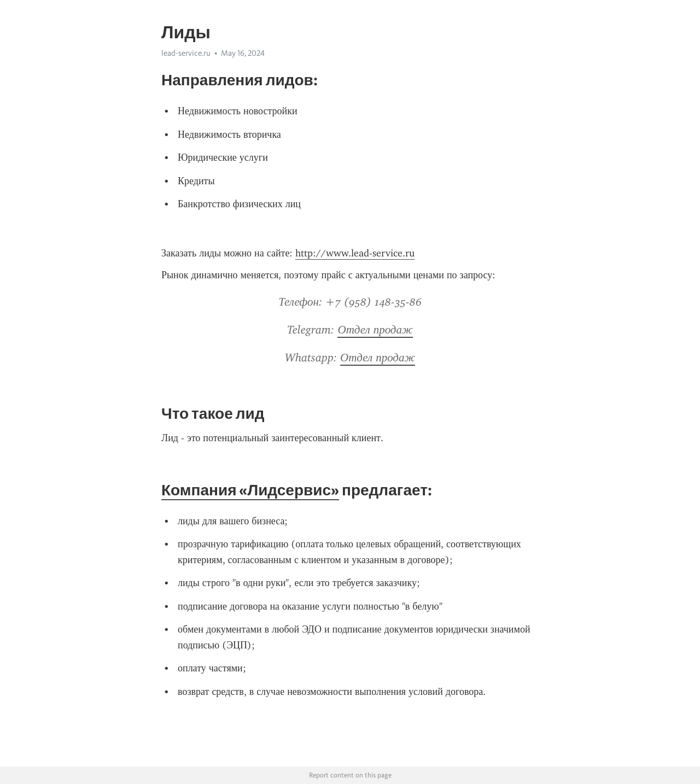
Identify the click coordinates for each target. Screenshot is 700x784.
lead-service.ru (186, 53)
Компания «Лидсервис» (250, 490)
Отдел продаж (375, 330)
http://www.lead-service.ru (355, 253)
